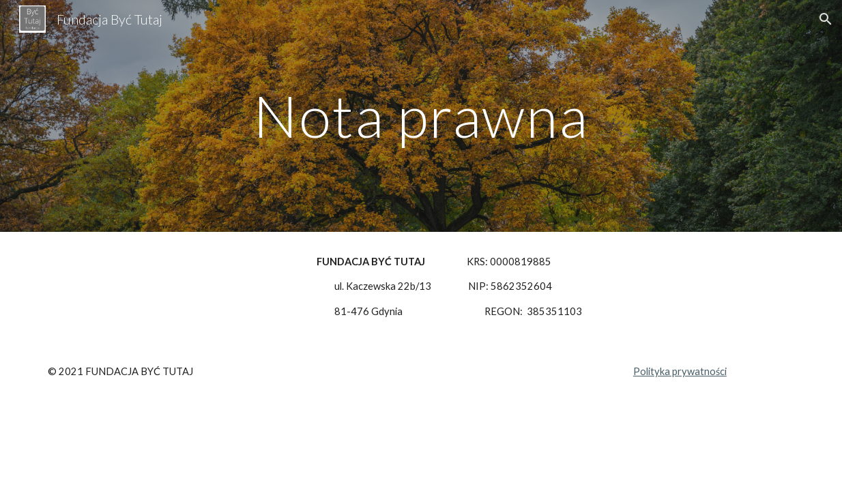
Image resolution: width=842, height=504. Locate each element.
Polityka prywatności (680, 371)
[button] (826, 19)
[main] (421, 116)
